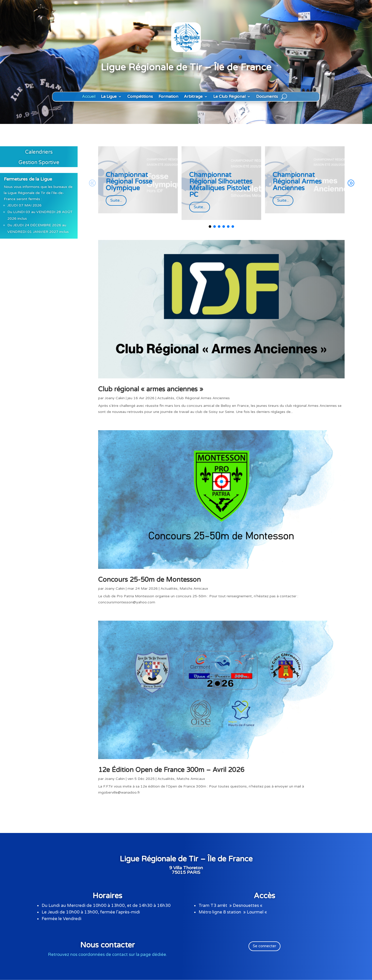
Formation (168, 97)
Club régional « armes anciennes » (151, 389)
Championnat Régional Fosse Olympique (129, 181)
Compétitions (140, 97)
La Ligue (109, 97)
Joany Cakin (115, 398)
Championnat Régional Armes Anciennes (297, 181)
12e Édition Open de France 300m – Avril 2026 (171, 770)
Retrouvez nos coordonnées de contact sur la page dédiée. (108, 954)
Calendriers (39, 152)
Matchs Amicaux (194, 589)
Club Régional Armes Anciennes (203, 398)
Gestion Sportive (39, 163)
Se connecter (264, 946)
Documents (267, 97)
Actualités (166, 398)
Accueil (89, 97)
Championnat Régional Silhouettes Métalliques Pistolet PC (221, 185)
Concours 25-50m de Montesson (149, 580)
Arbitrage (193, 97)
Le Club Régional (229, 97)
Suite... (116, 200)
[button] (351, 183)
